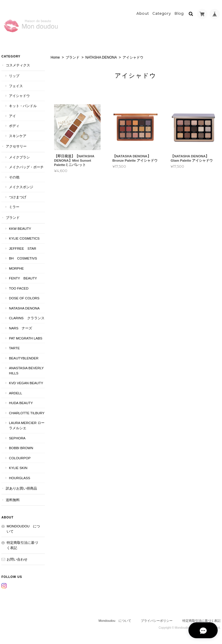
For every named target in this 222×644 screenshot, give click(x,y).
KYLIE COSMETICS (24, 238)
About (143, 13)
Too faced (19, 288)
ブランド (73, 57)
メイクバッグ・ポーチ (26, 167)
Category (162, 13)
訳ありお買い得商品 (21, 488)
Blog (179, 13)
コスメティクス (18, 65)
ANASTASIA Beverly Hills (26, 370)
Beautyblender (24, 358)
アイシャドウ (19, 96)
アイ (12, 116)
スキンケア (18, 136)
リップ (14, 76)
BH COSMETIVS (23, 258)
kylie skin (18, 467)
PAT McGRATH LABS (26, 338)
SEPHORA (17, 438)
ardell (15, 393)
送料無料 (13, 500)
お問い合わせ (17, 559)
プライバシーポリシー (157, 620)
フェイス (16, 86)
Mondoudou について (23, 529)
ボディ (14, 125)
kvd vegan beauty (27, 383)
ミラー (14, 207)
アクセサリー (16, 146)
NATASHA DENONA (101, 57)
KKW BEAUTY (20, 228)
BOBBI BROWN (21, 448)
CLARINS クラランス (27, 318)
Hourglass (20, 478)
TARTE (14, 348)
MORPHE (16, 268)
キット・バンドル (23, 106)
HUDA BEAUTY (21, 403)
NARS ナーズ (21, 328)
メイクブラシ (19, 157)
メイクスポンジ (21, 187)
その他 (14, 177)
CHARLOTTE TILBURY (27, 413)
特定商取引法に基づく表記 (22, 545)
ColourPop (20, 458)
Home (55, 57)
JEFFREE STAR (23, 248)
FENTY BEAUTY (23, 278)
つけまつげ (18, 197)
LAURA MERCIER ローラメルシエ (27, 425)
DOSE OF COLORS (24, 298)
